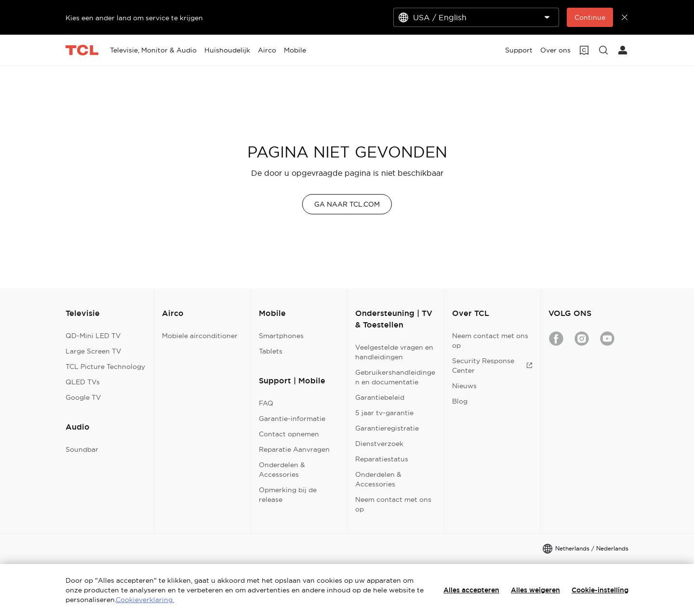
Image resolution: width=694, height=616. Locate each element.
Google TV (83, 397)
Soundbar (82, 449)
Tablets (271, 351)
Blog (460, 401)
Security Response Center (492, 366)
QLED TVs (83, 382)
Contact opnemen (289, 434)
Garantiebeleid (380, 397)
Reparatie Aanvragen (294, 449)
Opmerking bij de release (288, 495)
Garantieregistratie (387, 428)
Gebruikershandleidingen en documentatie (395, 377)
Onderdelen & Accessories (282, 470)
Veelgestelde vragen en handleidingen (394, 352)
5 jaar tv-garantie (384, 413)
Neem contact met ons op (393, 504)
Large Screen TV (93, 351)
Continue (590, 17)
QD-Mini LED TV (93, 336)
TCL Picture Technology (105, 367)
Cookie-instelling (600, 590)
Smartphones (281, 336)
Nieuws (464, 386)
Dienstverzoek (379, 444)
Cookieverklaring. (145, 600)
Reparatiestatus (382, 459)
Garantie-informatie (292, 419)
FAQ (266, 403)
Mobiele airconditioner (200, 336)
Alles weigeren (535, 590)
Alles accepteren (471, 590)
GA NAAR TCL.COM (347, 204)
